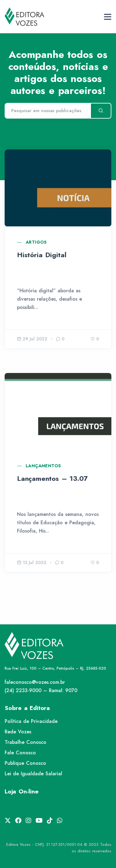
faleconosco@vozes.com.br (35, 682)
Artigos (36, 242)
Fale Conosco (20, 753)
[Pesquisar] (48, 111)
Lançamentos (43, 466)
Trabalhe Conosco (26, 742)
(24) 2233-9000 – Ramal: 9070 (41, 690)
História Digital (42, 255)
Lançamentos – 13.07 (52, 478)
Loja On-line (22, 791)
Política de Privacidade (31, 721)
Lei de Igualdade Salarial (33, 774)
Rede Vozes (18, 732)
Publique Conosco (25, 763)
